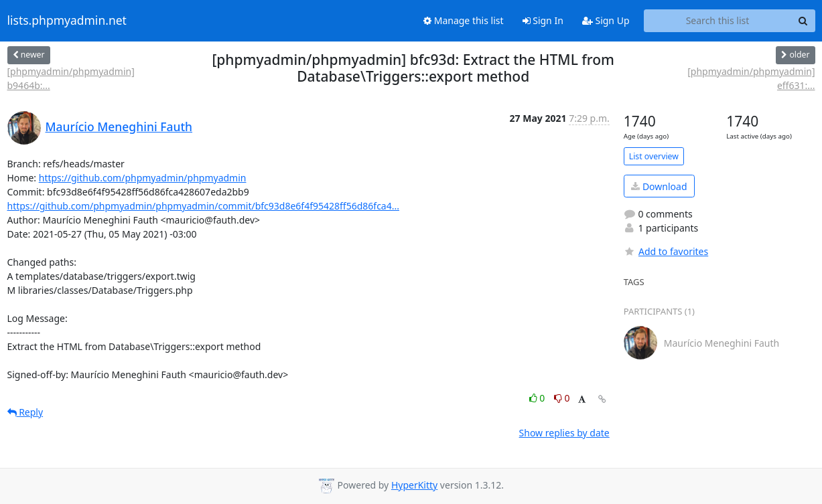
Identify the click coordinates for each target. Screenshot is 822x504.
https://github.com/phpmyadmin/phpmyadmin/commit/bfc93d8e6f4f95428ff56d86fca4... (203, 206)
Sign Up (606, 20)
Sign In (543, 20)
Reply (25, 412)
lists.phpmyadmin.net (67, 21)
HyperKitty (414, 485)
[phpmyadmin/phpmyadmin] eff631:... (751, 78)
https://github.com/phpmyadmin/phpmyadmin (143, 178)
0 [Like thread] (538, 398)
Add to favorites (666, 251)
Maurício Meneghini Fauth (119, 127)
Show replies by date (564, 433)
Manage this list (464, 20)
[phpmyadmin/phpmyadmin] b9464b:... (71, 78)
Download (659, 186)
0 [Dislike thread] (562, 398)
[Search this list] (718, 21)
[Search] (803, 21)
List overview (654, 156)
